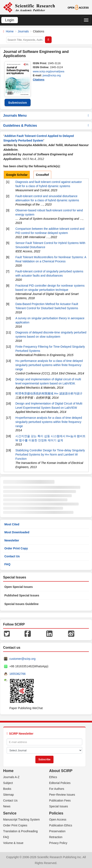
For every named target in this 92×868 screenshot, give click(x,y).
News (7, 806)
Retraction (56, 837)
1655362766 (17, 674)
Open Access (58, 819)
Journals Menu (46, 116)
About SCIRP (61, 771)
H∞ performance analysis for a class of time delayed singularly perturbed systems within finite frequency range (49, 365)
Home (10, 31)
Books (7, 789)
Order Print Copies (15, 825)
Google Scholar (17, 175)
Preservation (57, 831)
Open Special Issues (19, 587)
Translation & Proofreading (20, 831)
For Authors (57, 789)
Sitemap (8, 795)
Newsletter (12, 540)
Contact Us (12, 556)
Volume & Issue (13, 843)
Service (10, 813)
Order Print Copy (16, 548)
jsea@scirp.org (52, 75)
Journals (23, 31)
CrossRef (42, 175)
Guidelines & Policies (46, 126)
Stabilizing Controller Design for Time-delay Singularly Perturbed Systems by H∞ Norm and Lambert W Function (50, 454)
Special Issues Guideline (21, 604)
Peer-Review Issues (62, 795)
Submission (17, 103)
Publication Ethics (61, 825)
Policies (56, 813)
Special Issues (58, 806)
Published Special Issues (22, 595)
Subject (8, 783)
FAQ (7, 564)
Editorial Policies (60, 783)
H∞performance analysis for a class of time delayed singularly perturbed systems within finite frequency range (49, 422)
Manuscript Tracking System (21, 819)
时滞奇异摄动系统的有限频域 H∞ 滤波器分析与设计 (49, 393)
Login (10, 20)
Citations (39, 80)
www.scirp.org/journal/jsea (49, 71)
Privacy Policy (58, 843)
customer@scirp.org (22, 659)
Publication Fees (60, 800)
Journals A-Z (11, 777)
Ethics (53, 777)
